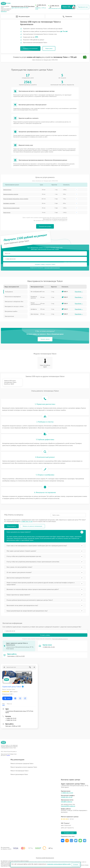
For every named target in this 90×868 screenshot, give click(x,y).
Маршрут (7, 698)
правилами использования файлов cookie (59, 864)
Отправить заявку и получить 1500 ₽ (45, 264)
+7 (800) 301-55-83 (41, 6)
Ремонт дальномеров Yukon (19, 774)
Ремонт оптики (7, 212)
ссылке (8, 755)
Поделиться (63, 841)
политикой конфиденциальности (52, 268)
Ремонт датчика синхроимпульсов (11, 208)
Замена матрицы (7, 190)
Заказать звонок (45, 339)
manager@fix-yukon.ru (68, 806)
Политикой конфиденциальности (60, 639)
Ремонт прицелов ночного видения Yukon (24, 767)
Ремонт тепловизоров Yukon (20, 771)
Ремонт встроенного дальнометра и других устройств (16, 199)
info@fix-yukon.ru (67, 802)
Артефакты (34, 309)
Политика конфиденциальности (45, 858)
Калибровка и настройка (9, 203)
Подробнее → (79, 292)
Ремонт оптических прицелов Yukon (22, 763)
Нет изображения (36, 292)
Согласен (76, 864)
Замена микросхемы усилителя (11, 194)
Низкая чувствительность (36, 304)
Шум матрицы (35, 314)
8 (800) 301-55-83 (67, 797)
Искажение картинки (34, 297)
